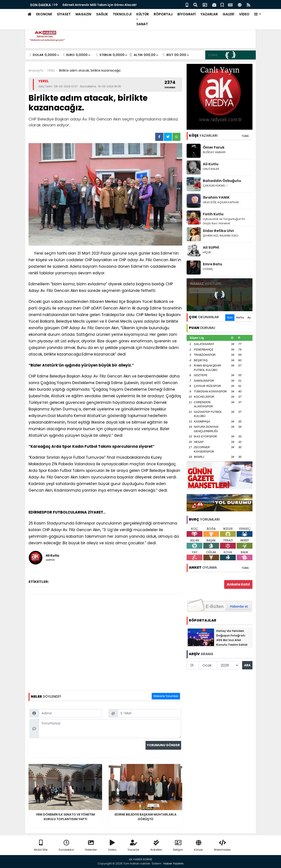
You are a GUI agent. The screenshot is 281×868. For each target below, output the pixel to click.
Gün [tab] (230, 317)
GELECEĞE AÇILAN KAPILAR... (222, 202)
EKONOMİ (44, 14)
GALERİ (228, 14)
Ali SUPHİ (211, 247)
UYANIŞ (208, 269)
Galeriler (91, 846)
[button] (258, 14)
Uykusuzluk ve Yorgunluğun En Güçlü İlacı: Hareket (224, 221)
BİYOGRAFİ (186, 14)
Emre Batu (213, 264)
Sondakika (66, 846)
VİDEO (244, 14)
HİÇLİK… (208, 252)
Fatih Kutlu (213, 214)
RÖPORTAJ (163, 14)
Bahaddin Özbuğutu (222, 181)
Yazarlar (133, 846)
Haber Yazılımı (173, 864)
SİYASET (64, 14)
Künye (198, 846)
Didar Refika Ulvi (218, 231)
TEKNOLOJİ (122, 14)
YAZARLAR (209, 14)
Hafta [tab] (240, 317)
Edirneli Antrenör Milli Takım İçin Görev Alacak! (100, 5)
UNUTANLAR (211, 169)
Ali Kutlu (211, 164)
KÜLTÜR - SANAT (143, 19)
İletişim (178, 846)
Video (112, 846)
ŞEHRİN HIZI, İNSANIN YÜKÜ (221, 236)
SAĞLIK (102, 14)
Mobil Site (41, 846)
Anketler (156, 846)
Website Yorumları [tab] (166, 696)
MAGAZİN (83, 14)
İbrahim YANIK (216, 197)
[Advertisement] (105, 642)
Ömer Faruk (214, 147)
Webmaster (222, 846)
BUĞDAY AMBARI (214, 152)
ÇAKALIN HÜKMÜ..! (215, 186)
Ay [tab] (249, 317)
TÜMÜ (245, 136)
